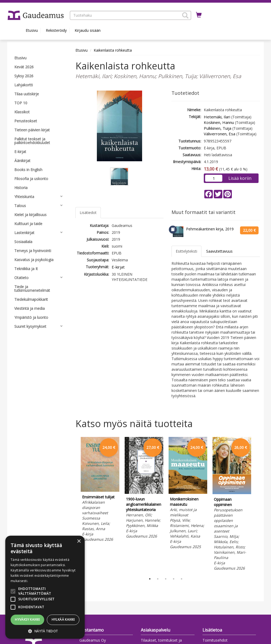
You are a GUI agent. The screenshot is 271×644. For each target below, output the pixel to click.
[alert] (45, 587)
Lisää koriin (240, 178)
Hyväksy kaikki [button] (27, 620)
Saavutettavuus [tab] (219, 251)
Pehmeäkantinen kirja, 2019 (210, 229)
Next (257, 504)
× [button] (79, 541)
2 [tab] (158, 579)
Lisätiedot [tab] (88, 213)
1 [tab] (150, 579)
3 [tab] (166, 579)
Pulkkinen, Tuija (218, 128)
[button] (185, 15)
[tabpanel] (100, 490)
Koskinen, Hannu (219, 122)
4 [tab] (174, 579)
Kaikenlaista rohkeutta (113, 50)
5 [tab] (182, 579)
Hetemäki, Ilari (217, 117)
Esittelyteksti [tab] (186, 251)
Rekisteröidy (56, 30)
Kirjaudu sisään (88, 30)
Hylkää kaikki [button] (63, 620)
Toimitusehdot (215, 640)
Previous (74, 504)
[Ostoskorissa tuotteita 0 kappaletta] (199, 15)
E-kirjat (118, 267)
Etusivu (32, 30)
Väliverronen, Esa (220, 134)
